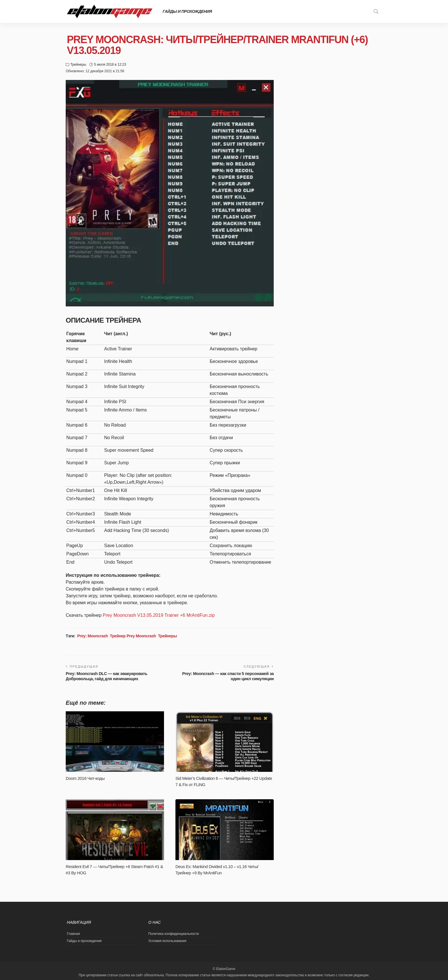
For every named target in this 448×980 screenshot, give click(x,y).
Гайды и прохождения (187, 11)
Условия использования (167, 941)
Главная (73, 934)
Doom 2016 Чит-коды (86, 778)
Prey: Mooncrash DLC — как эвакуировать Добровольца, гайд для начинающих (109, 676)
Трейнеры (78, 65)
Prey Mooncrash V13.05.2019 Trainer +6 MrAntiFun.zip (159, 615)
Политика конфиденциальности (174, 934)
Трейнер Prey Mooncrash (133, 636)
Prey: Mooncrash (92, 636)
